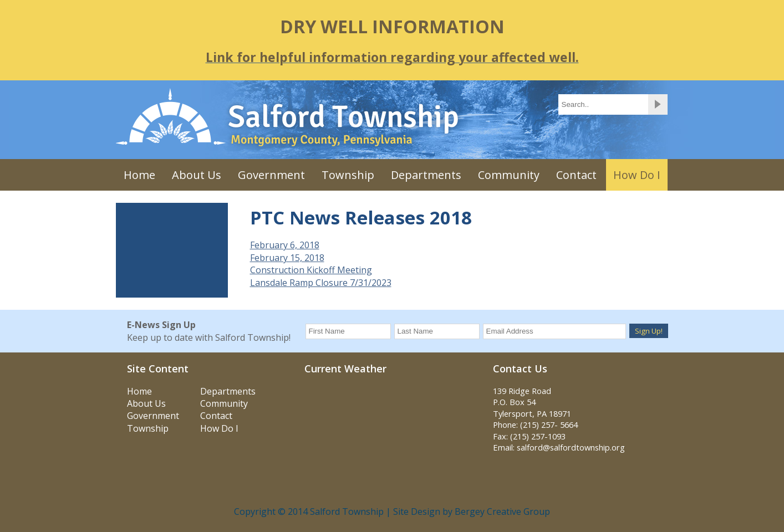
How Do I (637, 175)
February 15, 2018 (287, 258)
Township (348, 175)
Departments (426, 175)
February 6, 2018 (285, 245)
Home (139, 175)
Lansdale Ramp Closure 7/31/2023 (321, 283)
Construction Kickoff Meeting (311, 270)
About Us (197, 175)
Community (509, 175)
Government (271, 175)
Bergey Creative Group (502, 511)
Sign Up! (649, 331)
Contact (576, 175)
